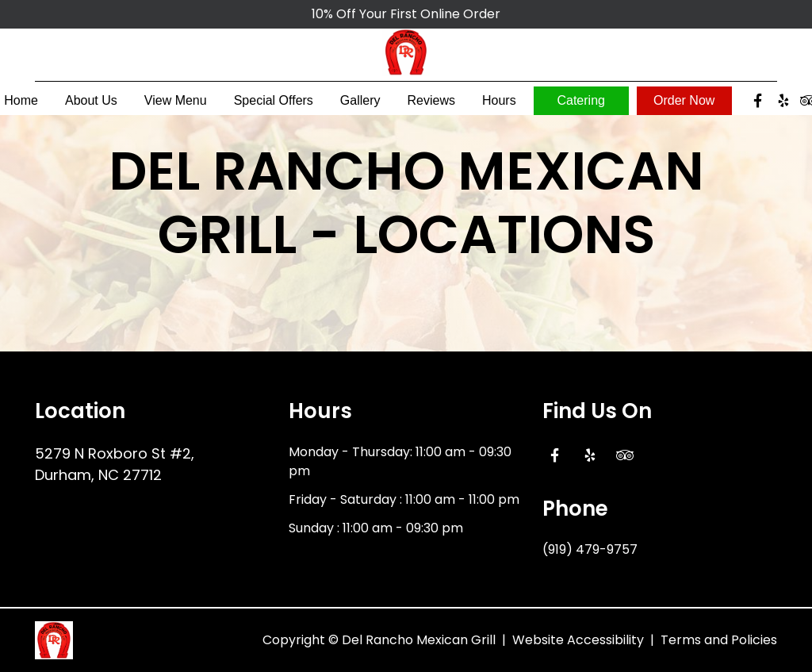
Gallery (360, 105)
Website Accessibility (578, 640)
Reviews (431, 105)
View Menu (176, 105)
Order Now (684, 105)
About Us (91, 105)
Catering (580, 105)
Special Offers (274, 105)
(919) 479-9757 (590, 549)
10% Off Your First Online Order (406, 14)
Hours (499, 105)
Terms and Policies (719, 640)
